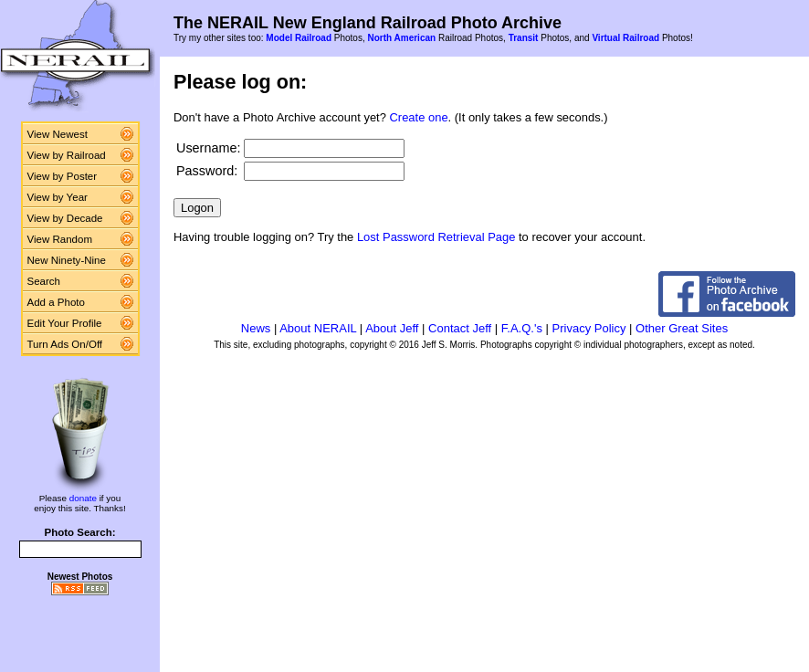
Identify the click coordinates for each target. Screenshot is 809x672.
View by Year (58, 197)
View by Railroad (67, 155)
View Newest (58, 134)
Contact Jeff (460, 328)
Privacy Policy (589, 328)
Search (44, 281)
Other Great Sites (682, 328)
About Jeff (392, 328)
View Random (60, 239)
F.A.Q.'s (522, 328)
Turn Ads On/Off (65, 344)
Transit (524, 38)
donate (83, 498)
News (256, 328)
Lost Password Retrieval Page (436, 237)
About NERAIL (318, 328)
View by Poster (63, 176)
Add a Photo (56, 302)
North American (401, 38)
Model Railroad (299, 38)
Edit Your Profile (65, 323)
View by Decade (65, 218)
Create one (419, 117)
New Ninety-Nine (67, 260)
